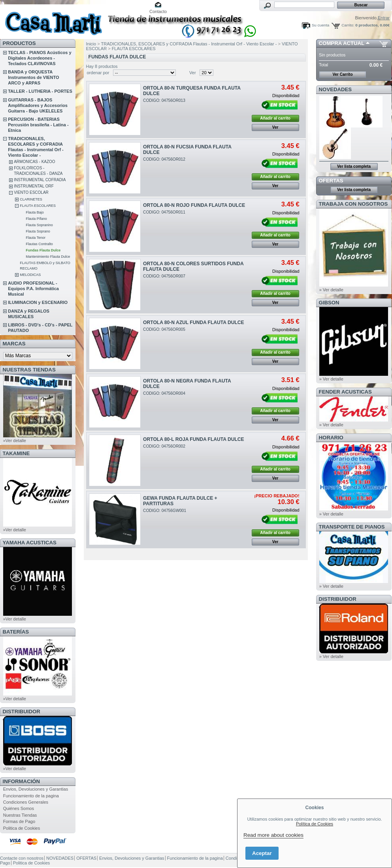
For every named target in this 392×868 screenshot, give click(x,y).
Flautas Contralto (39, 244)
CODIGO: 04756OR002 (164, 446)
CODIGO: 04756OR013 (164, 100)
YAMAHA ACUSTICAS (30, 543)
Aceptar (262, 853)
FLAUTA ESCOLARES (38, 206)
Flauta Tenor (36, 238)
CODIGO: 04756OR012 (164, 159)
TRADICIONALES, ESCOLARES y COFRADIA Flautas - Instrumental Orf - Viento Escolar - (190, 44)
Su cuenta (320, 25)
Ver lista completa (354, 166)
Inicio (91, 44)
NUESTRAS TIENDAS (29, 370)
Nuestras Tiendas (20, 815)
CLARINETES (31, 199)
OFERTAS (331, 181)
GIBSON (329, 303)
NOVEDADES (335, 89)
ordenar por (98, 73)
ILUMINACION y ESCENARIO (38, 302)
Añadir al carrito (275, 118)
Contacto (158, 11)
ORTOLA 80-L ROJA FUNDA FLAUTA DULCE (194, 439)
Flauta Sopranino (39, 225)
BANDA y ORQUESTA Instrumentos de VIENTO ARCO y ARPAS (33, 77)
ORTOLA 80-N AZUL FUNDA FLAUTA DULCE (194, 322)
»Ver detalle (15, 441)
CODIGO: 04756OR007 (164, 276)
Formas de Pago (19, 821)
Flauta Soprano (38, 231)
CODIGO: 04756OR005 (164, 329)
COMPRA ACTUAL (342, 43)
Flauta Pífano (36, 219)
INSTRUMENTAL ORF (34, 186)
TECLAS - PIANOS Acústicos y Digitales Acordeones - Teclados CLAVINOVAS (40, 58)
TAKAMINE (16, 453)
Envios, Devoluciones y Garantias (36, 789)
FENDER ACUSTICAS (345, 392)
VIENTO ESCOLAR (31, 192)
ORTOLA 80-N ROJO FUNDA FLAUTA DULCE (194, 205)
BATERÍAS (16, 632)
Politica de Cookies (22, 828)
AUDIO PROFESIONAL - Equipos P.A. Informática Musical (33, 289)
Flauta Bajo (35, 212)
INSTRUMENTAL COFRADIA (40, 180)
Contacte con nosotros (22, 858)
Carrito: (348, 25)
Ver (193, 73)
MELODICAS (30, 275)
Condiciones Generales (26, 802)
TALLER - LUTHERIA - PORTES (40, 91)
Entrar (384, 18)
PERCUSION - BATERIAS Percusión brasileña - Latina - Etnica (38, 125)
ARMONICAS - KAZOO (34, 162)
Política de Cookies (315, 824)
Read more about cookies (273, 835)
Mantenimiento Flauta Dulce (48, 257)
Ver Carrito (342, 74)
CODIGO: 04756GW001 (165, 511)
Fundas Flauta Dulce (43, 250)
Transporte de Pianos (352, 527)
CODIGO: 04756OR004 (164, 393)
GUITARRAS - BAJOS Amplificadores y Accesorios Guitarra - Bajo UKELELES (38, 105)
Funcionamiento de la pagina (31, 796)
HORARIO (331, 438)
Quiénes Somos (19, 808)
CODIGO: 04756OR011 (164, 212)
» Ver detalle (331, 290)
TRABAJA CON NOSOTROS (353, 204)
